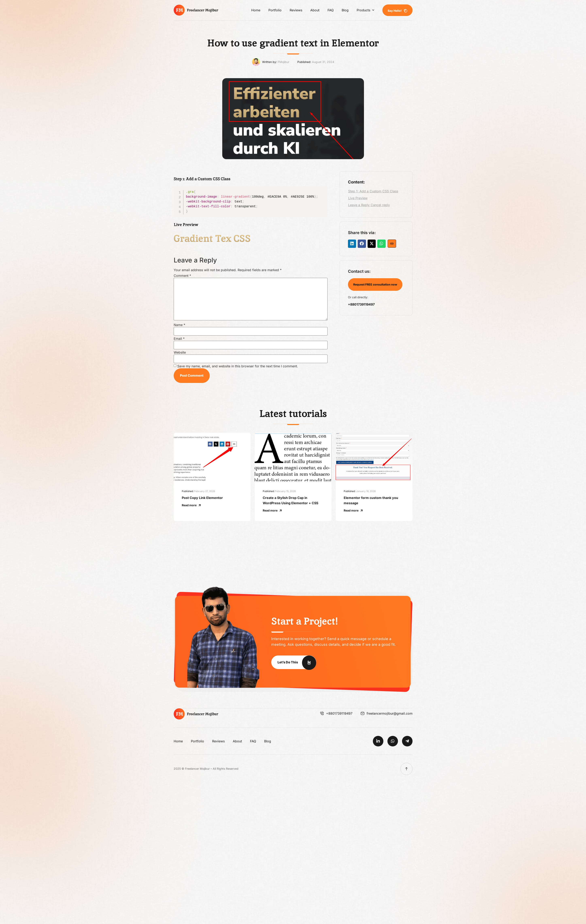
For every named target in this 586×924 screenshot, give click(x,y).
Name (179, 325)
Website (180, 352)
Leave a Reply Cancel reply (369, 205)
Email (179, 339)
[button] (352, 244)
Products (365, 10)
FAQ (331, 10)
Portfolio (275, 10)
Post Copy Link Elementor (202, 498)
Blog (345, 10)
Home (256, 10)
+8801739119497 (361, 304)
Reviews (296, 10)
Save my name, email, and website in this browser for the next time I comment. (238, 366)
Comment (182, 276)
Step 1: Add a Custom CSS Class (373, 191)
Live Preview (358, 198)
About (315, 10)
